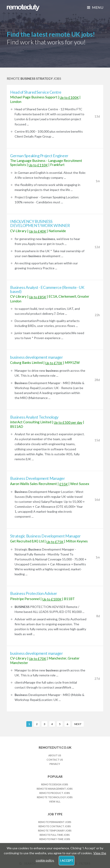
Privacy (55, 764)
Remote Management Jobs (55, 789)
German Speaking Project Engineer (39, 156)
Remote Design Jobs (55, 784)
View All (55, 801)
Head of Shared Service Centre (36, 92)
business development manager (36, 357)
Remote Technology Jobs (55, 797)
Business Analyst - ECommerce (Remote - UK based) (47, 289)
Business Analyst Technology (34, 417)
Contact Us (55, 760)
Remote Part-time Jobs (55, 839)
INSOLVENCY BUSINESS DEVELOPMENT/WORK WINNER (40, 223)
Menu (95, 7)
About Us (55, 755)
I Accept (67, 861)
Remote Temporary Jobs (55, 831)
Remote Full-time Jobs (55, 835)
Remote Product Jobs (55, 793)
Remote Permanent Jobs (55, 822)
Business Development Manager (37, 478)
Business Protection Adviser (34, 593)
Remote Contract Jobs (55, 826)
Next (78, 724)
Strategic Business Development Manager (45, 536)
